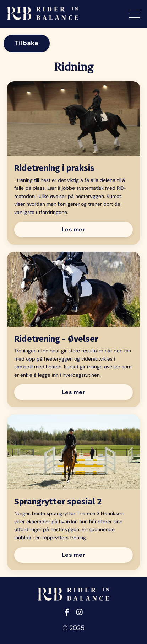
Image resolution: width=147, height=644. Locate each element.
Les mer (73, 229)
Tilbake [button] (27, 43)
